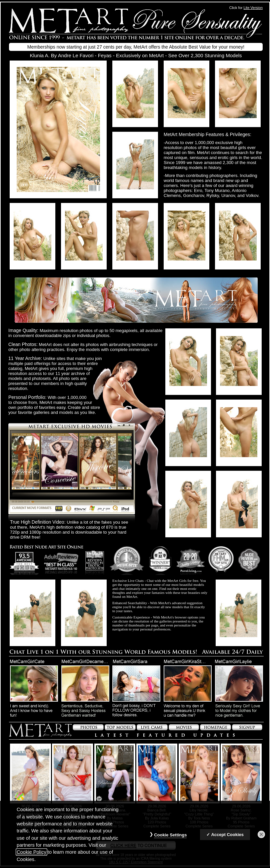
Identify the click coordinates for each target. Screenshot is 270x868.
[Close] (261, 834)
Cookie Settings (170, 835)
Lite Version (253, 8)
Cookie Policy (31, 852)
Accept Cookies (227, 835)
